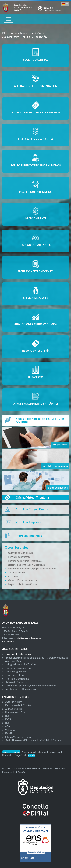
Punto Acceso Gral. (16, 712)
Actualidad (14, 576)
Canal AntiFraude (17, 572)
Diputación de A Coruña (18, 705)
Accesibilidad (29, 752)
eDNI (8, 726)
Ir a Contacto (9, 641)
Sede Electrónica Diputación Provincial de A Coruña (33, 740)
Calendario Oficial (15, 675)
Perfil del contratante (19, 557)
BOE (8, 723)
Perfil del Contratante (17, 679)
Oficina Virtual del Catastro (20, 737)
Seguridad (21, 755)
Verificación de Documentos (21, 689)
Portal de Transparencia (18, 668)
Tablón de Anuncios (16, 682)
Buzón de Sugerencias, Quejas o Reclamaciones (31, 686)
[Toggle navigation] (9, 19)
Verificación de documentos (23, 580)
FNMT (9, 733)
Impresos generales (16, 671)
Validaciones (12, 730)
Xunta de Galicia (14, 709)
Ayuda (31, 755)
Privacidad (8, 755)
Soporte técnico (11, 752)
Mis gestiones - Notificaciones (22, 664)
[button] (65, 4)
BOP (8, 716)
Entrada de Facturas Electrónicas (25, 561)
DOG (8, 719)
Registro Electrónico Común (23, 584)
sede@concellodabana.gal (28, 638)
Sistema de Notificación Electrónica (27, 565)
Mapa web (43, 752)
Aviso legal (56, 752)
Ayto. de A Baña (14, 702)
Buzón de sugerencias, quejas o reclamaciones (32, 569)
